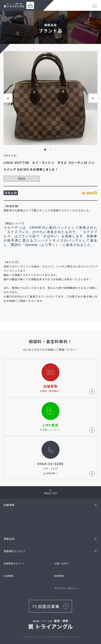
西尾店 (22, 179)
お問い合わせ (61, 563)
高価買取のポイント (14, 563)
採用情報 (59, 576)
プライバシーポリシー (66, 588)
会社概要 (8, 576)
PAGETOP (50, 492)
